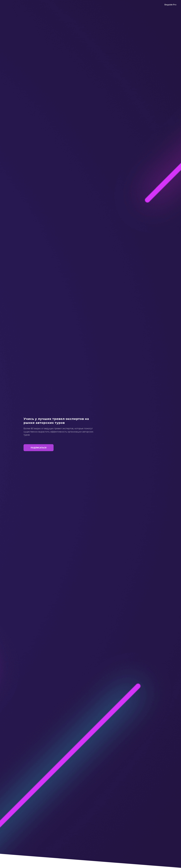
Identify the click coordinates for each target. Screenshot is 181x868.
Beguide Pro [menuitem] (170, 5)
